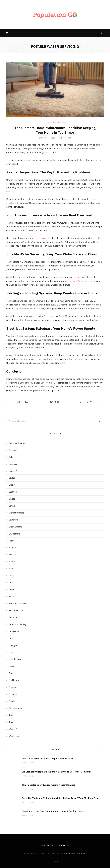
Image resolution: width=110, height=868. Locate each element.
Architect (13, 450)
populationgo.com (76, 854)
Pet (10, 673)
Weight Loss (14, 736)
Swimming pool (16, 708)
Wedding (13, 729)
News (11, 666)
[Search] (102, 33)
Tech (11, 715)
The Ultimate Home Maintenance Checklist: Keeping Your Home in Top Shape (55, 130)
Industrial (13, 617)
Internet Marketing (17, 624)
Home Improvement (56, 122)
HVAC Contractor (17, 610)
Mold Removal (15, 659)
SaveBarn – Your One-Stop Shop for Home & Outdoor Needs (53, 811)
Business (13, 464)
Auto (11, 457)
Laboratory (14, 631)
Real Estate (14, 680)
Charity (12, 485)
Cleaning (13, 492)
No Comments (64, 138)
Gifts (11, 583)
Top (55, 862)
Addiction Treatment (18, 443)
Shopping (13, 694)
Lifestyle (13, 645)
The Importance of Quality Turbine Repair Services (49, 785)
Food (11, 569)
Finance (12, 555)
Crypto (12, 499)
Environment (14, 534)
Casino (12, 478)
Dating (12, 506)
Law (11, 638)
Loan (11, 652)
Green (12, 590)
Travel (12, 722)
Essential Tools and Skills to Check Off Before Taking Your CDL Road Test (60, 798)
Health (12, 597)
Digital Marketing (17, 513)
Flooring (13, 562)
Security (13, 687)
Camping (13, 471)
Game (12, 576)
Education (13, 520)
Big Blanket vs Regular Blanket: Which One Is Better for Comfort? (56, 772)
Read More (55, 402)
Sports (12, 701)
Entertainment (15, 527)
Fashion (12, 541)
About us (64, 845)
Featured (13, 548)
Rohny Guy (24, 402)
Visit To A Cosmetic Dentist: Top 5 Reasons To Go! (48, 758)
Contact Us (48, 845)
